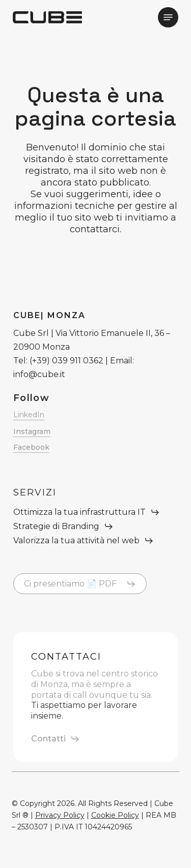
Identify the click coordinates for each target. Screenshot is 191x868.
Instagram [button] (32, 431)
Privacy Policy (60, 815)
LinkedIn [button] (29, 415)
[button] (168, 17)
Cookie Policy (115, 815)
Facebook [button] (31, 447)
